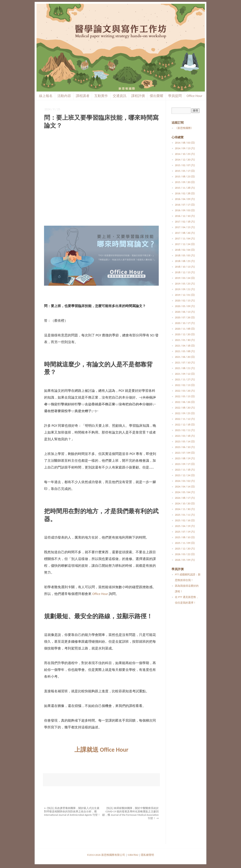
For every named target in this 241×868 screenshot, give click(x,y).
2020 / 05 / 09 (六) (185, 306)
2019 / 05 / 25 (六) (185, 284)
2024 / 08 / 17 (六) (185, 498)
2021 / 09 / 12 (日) (185, 374)
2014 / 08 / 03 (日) (185, 143)
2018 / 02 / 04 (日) (185, 250)
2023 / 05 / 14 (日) (185, 442)
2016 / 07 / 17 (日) (185, 205)
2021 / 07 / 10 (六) (185, 363)
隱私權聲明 (147, 855)
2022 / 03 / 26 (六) (185, 391)
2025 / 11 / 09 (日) (185, 543)
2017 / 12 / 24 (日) (185, 244)
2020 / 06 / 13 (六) (185, 312)
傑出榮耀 (156, 96)
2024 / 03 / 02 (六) (185, 481)
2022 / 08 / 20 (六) (185, 408)
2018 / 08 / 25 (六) (185, 261)
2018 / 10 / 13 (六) (185, 267)
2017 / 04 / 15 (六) (185, 227)
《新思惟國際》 (184, 128)
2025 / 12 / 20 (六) (185, 549)
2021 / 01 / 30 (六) (185, 340)
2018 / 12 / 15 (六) (185, 272)
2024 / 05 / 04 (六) (185, 492)
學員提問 (175, 96)
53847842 (133, 855)
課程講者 (83, 96)
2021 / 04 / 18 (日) (185, 346)
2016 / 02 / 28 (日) (185, 193)
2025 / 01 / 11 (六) (185, 515)
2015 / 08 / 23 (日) (185, 177)
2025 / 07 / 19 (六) (185, 532)
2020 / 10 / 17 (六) (185, 323)
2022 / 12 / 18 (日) (185, 425)
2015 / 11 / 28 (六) (185, 188)
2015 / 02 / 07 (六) (185, 165)
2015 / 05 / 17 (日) (185, 171)
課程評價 (138, 96)
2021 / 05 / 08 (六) (185, 351)
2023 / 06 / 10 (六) (185, 447)
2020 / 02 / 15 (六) (185, 301)
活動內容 (64, 96)
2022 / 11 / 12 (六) (185, 419)
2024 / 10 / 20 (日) (185, 504)
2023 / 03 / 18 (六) (185, 436)
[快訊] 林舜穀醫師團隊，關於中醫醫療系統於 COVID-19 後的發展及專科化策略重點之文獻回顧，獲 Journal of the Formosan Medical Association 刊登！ (130, 813)
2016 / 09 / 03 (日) (185, 210)
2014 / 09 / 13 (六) (185, 148)
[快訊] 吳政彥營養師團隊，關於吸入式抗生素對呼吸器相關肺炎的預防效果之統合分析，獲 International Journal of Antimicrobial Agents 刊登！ (72, 812)
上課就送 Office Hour (101, 750)
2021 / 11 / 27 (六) (185, 380)
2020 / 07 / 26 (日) (185, 317)
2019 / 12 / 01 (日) (185, 295)
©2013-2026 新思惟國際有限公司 (106, 855)
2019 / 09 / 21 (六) (185, 289)
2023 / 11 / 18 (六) (185, 470)
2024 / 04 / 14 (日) (185, 487)
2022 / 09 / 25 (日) (185, 413)
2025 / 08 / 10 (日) (185, 537)
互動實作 (101, 96)
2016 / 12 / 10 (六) (185, 216)
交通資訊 (120, 96)
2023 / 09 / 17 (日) (185, 464)
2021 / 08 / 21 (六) (185, 368)
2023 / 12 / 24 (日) (185, 475)
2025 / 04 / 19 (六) (185, 526)
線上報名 (46, 96)
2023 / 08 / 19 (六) (185, 458)
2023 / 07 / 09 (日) (185, 453)
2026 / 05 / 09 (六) (185, 560)
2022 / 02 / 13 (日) (185, 385)
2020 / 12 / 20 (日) (185, 334)
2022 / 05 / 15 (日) (185, 396)
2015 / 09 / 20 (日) (185, 182)
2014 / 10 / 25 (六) (185, 154)
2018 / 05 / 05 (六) (185, 255)
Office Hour (194, 96)
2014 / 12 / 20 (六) (185, 160)
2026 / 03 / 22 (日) (185, 554)
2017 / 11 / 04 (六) (185, 239)
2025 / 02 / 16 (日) (185, 520)
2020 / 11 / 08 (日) (185, 329)
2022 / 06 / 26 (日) (185, 402)
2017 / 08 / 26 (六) (185, 233)
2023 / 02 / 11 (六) (185, 430)
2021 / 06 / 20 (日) (185, 357)
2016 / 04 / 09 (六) (185, 199)
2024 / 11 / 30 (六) (185, 509)
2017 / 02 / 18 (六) (185, 222)
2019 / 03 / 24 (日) (185, 278)
